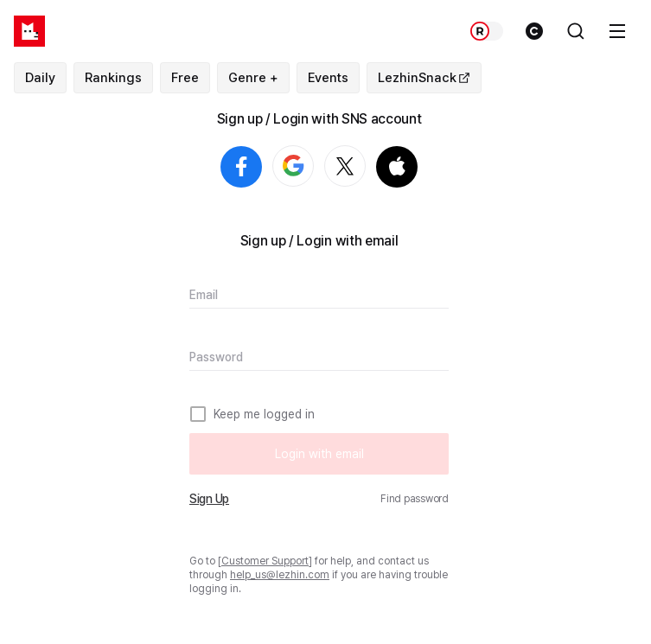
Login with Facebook (241, 167)
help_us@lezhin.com (280, 575)
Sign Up (209, 499)
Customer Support (265, 561)
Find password (415, 499)
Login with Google (313, 167)
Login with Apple (397, 167)
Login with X (365, 167)
